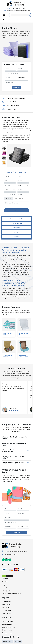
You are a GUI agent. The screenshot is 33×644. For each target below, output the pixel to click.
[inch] (10, 181)
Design (16, 232)
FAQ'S (16, 236)
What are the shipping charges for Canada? (15, 438)
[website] (16, 518)
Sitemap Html (6, 591)
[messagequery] (16, 82)
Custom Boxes (10, 19)
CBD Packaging (7, 610)
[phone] (16, 73)
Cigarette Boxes (7, 624)
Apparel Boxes (7, 602)
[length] (10, 176)
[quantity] (10, 78)
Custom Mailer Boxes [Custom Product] (22, 19)
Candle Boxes (6, 613)
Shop (4, 585)
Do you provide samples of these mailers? (14, 457)
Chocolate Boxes (7, 633)
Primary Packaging (8, 621)
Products (5, 588)
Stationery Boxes (7, 630)
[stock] (10, 190)
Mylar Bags (18, 642)
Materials (16, 228)
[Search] (20, 15)
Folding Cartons (8, 642)
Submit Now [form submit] (17, 88)
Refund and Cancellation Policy (11, 594)
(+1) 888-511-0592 (19, 9)
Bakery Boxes (6, 604)
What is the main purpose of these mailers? (15, 444)
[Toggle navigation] (4, 15)
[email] (23, 69)
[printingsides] (23, 78)
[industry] (23, 527)
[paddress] (16, 522)
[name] (10, 69)
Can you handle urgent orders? (13, 463)
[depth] (23, 181)
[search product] (29, 15)
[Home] (3, 19)
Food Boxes (6, 607)
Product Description (17, 219)
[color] (23, 185)
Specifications (16, 223)
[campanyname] (23, 513)
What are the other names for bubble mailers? (13, 451)
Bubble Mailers (7, 21)
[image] (16, 199)
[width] (23, 176)
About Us (5, 582)
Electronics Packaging (9, 627)
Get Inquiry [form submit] (17, 210)
